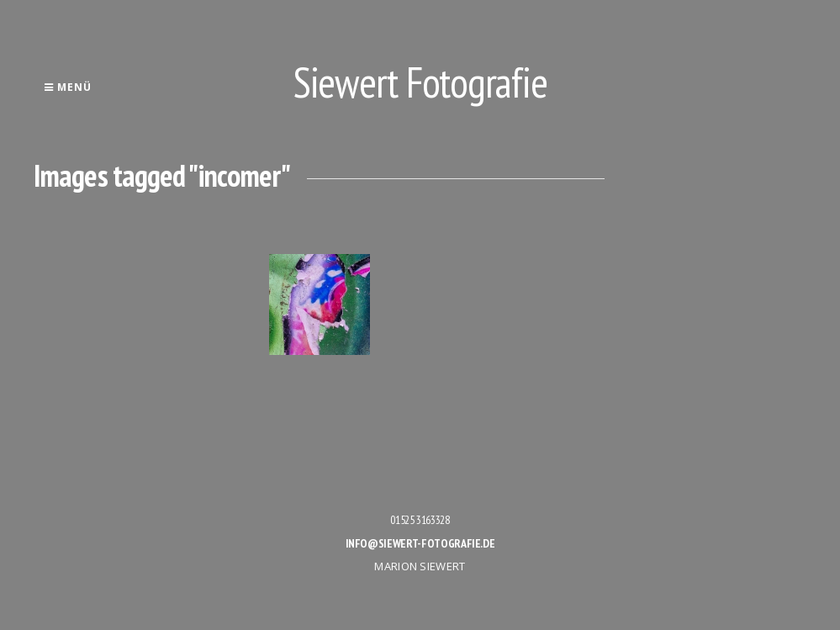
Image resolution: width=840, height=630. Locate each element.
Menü (68, 87)
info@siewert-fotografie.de (420, 543)
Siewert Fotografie (420, 82)
